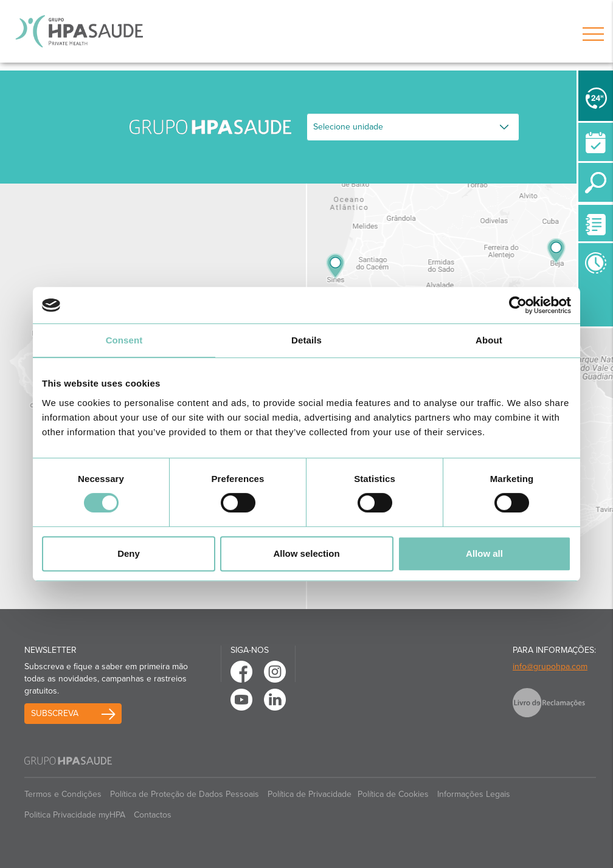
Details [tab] (306, 340)
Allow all (484, 553)
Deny (129, 553)
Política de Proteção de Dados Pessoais (185, 794)
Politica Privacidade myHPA (75, 815)
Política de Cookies (393, 794)
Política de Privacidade (310, 794)
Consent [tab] (124, 340)
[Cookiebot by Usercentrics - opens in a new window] (518, 305)
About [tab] (489, 340)
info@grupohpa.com (550, 666)
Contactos (153, 815)
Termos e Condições (63, 794)
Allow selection (306, 553)
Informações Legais (474, 794)
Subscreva (55, 713)
